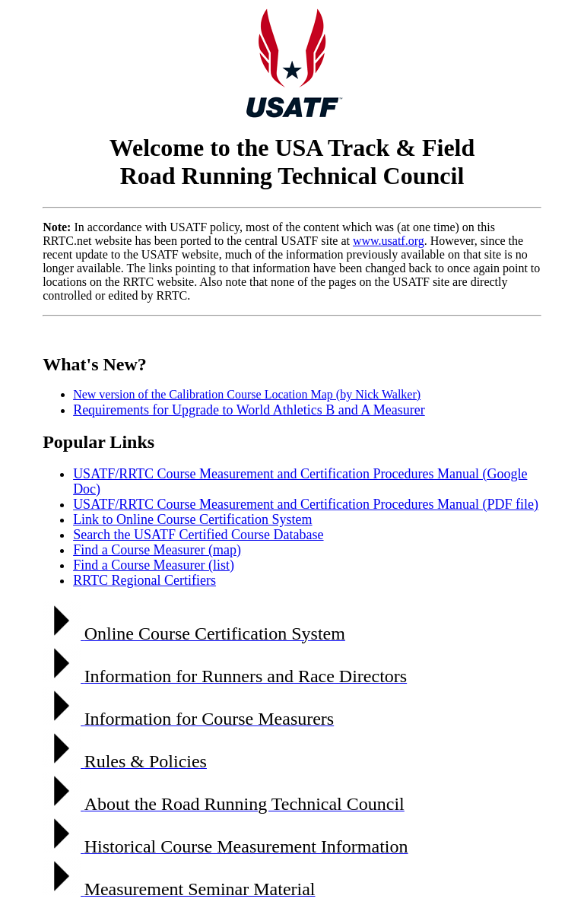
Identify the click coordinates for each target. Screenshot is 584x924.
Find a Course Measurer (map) (157, 550)
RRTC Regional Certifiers (144, 580)
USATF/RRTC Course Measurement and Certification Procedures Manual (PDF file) (306, 504)
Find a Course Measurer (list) (154, 565)
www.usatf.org (389, 241)
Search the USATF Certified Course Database (198, 535)
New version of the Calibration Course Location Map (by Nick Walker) (247, 394)
